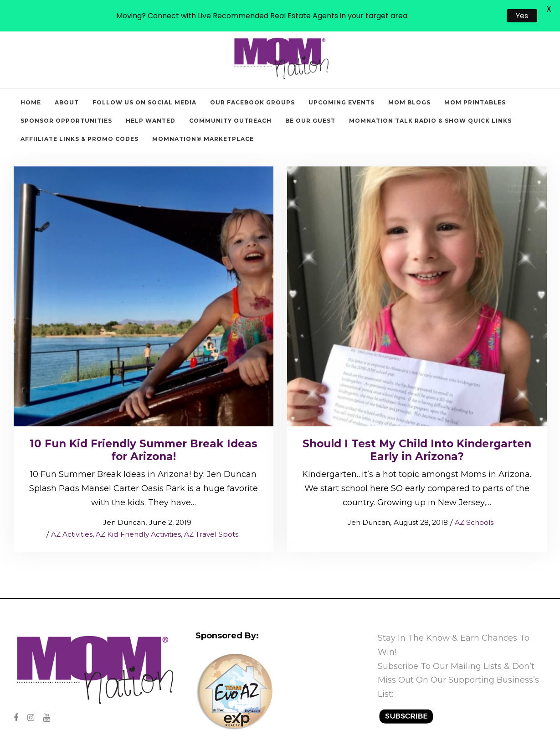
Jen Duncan (119, 502)
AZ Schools (474, 502)
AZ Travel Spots (211, 514)
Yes (522, 16)
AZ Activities (72, 514)
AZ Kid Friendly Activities (138, 514)
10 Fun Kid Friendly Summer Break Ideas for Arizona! (144, 430)
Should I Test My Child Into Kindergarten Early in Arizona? (417, 430)
